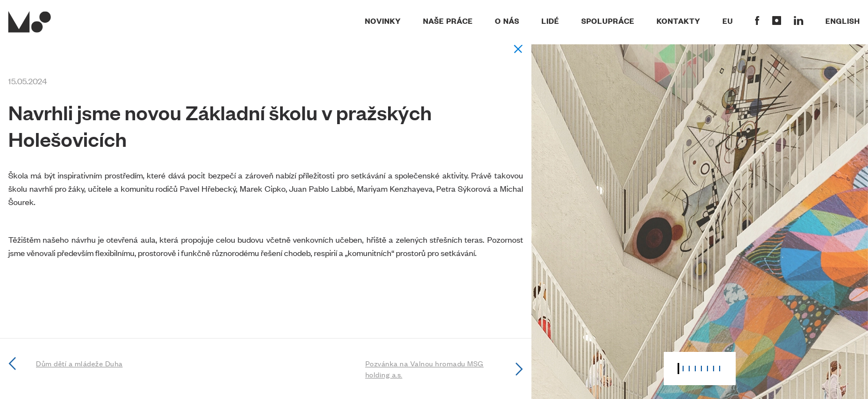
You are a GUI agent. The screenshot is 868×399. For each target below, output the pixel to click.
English (843, 21)
